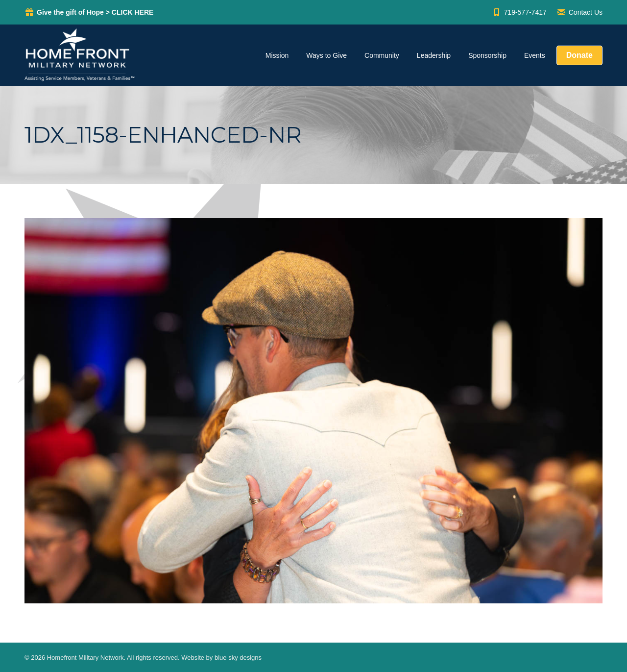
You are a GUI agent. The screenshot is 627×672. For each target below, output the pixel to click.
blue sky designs (238, 658)
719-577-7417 (519, 12)
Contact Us (579, 12)
